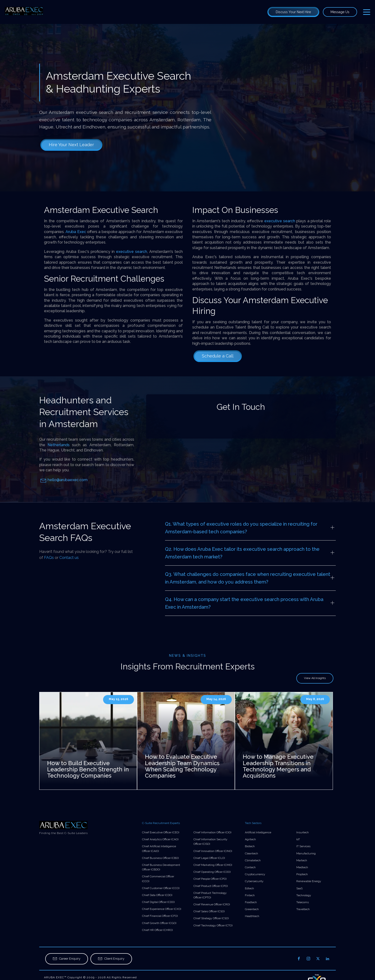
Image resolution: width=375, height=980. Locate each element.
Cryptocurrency (255, 874)
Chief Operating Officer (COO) (212, 872)
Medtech (302, 867)
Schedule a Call (218, 356)
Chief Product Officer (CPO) (211, 886)
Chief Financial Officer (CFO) (160, 916)
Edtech (249, 888)
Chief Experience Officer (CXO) (162, 909)
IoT (298, 839)
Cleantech (251, 853)
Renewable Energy (309, 881)
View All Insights (315, 678)
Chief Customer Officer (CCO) (161, 888)
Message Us (340, 12)
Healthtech (252, 916)
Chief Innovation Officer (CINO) (213, 851)
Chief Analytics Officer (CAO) (160, 839)
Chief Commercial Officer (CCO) (158, 879)
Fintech (250, 895)
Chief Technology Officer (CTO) (213, 925)
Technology (304, 895)
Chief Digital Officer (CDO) (158, 902)
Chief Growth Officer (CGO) (159, 923)
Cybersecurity (254, 881)
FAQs (49, 558)
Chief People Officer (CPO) (210, 879)
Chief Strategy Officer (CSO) (211, 918)
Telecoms (303, 902)
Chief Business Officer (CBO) (160, 858)
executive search (132, 252)
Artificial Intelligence (258, 832)
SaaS (299, 888)
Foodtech (251, 902)
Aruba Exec (76, 232)
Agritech (250, 839)
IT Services (303, 846)
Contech (250, 867)
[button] (67, 959)
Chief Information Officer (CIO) (212, 832)
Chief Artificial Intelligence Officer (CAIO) (159, 849)
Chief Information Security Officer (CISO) (210, 842)
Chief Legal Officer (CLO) (209, 858)
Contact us (69, 558)
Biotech (250, 846)
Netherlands (59, 445)
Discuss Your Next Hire (293, 12)
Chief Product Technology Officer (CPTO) (210, 895)
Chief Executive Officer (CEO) (161, 832)
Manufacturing (306, 853)
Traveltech (303, 909)
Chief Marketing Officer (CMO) (213, 865)
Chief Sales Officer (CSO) (209, 911)
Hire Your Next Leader (71, 145)
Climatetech (253, 860)
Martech (302, 860)
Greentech (252, 909)
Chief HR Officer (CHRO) (157, 930)
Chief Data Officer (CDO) (157, 895)
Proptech (302, 874)
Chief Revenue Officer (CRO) (212, 904)
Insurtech (303, 832)
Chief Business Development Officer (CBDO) (161, 867)
